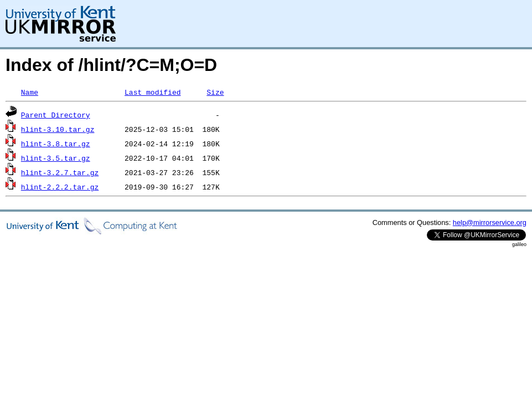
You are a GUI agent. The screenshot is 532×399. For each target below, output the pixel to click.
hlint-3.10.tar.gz (58, 129)
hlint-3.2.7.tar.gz (60, 172)
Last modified (153, 92)
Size (215, 92)
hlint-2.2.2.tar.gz (60, 187)
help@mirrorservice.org (490, 222)
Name (30, 92)
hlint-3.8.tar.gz (56, 144)
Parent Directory (56, 115)
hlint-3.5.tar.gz (56, 158)
